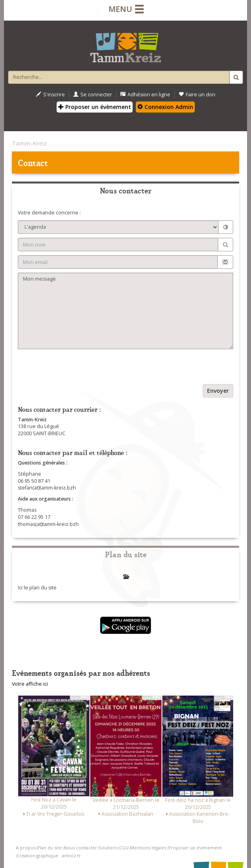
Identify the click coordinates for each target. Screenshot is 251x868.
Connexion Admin (165, 107)
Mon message (125, 311)
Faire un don (197, 95)
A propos (26, 848)
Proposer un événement (195, 848)
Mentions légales (148, 848)
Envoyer (218, 391)
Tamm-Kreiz (29, 143)
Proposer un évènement (95, 107)
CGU (124, 848)
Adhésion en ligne (145, 95)
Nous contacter (80, 848)
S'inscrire (50, 95)
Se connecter (93, 95)
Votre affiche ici (30, 684)
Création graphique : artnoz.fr (49, 856)
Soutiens (108, 848)
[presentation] (78, 369)
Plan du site (49, 848)
